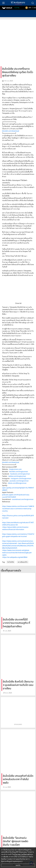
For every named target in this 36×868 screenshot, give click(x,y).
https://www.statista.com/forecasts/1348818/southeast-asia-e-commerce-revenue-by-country (18, 509)
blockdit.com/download (11, 131)
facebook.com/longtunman (20, 474)
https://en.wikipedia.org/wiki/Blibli (15, 557)
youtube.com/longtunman (19, 481)
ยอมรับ (18, 865)
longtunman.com (15, 469)
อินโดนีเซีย (11, 562)
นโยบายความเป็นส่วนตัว (22, 854)
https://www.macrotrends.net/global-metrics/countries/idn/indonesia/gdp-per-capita (17, 553)
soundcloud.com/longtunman (23, 499)
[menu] (3, 3)
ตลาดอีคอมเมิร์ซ (23, 562)
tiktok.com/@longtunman (17, 483)
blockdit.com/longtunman (19, 472)
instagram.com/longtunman (21, 478)
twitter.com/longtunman (17, 476)
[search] (33, 3)
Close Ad (18, 303)
